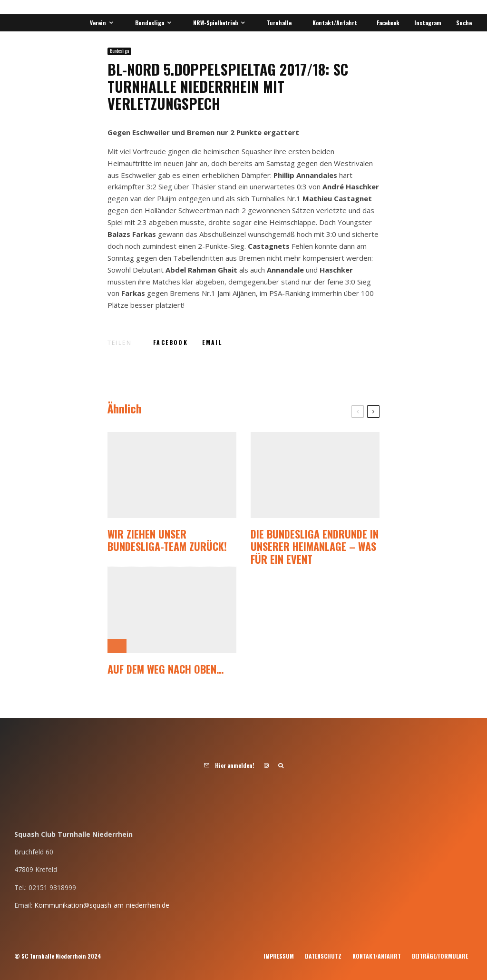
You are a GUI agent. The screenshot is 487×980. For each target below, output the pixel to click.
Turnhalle (279, 23)
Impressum (279, 956)
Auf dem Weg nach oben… (166, 669)
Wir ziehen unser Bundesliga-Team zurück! (167, 540)
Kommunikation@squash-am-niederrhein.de (102, 905)
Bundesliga (150, 23)
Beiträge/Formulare (440, 956)
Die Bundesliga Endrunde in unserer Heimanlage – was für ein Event (315, 546)
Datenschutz (323, 956)
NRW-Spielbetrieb (215, 23)
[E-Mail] (212, 343)
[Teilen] (170, 343)
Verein (98, 23)
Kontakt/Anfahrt (335, 23)
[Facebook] (386, 23)
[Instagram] (426, 23)
